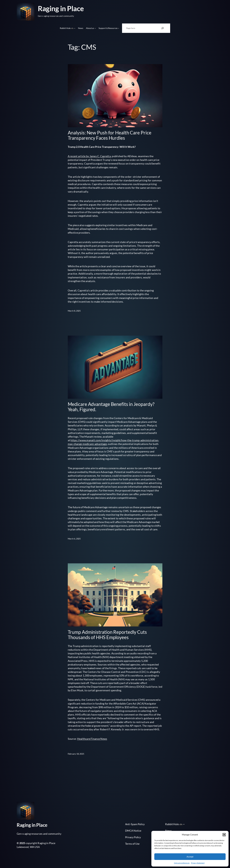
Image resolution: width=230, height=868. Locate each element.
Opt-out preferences (182, 863)
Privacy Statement (198, 863)
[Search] (163, 28)
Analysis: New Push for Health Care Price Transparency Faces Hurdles (110, 135)
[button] (224, 835)
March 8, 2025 (74, 311)
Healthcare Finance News (92, 739)
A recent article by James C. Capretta (89, 156)
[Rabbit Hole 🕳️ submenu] (75, 28)
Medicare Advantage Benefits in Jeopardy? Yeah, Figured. (111, 407)
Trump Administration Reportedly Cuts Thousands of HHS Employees (107, 635)
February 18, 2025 (76, 754)
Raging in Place (61, 8)
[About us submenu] (95, 28)
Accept (190, 857)
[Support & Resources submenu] (119, 28)
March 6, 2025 (74, 539)
